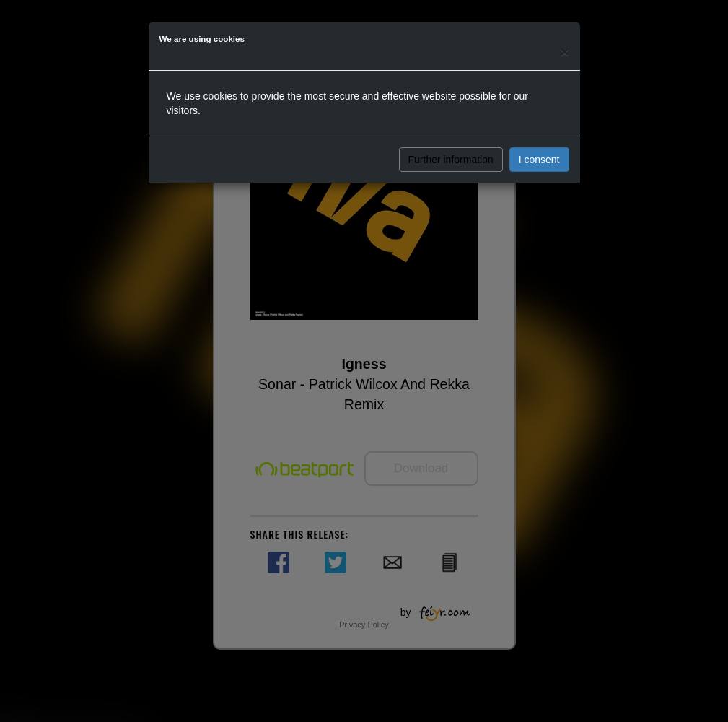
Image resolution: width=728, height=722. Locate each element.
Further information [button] (451, 160)
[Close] (564, 52)
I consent (539, 160)
